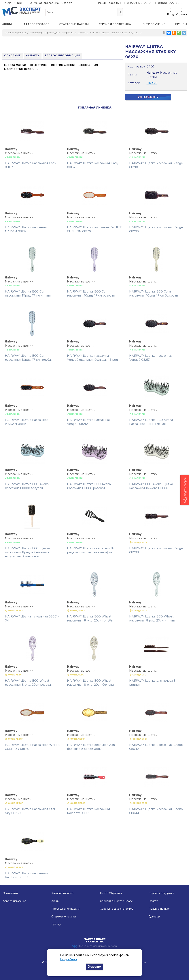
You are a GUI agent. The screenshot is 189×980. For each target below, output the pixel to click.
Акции (7, 24)
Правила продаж (159, 909)
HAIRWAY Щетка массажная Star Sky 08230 (116, 33)
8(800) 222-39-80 (171, 3)
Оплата (153, 901)
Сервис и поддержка (115, 24)
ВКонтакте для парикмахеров (94, 946)
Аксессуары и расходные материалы (52, 33)
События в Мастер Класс (116, 901)
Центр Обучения (111, 894)
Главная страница (15, 33)
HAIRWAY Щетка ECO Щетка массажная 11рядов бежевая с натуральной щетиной (27, 553)
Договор (154, 917)
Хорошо (94, 967)
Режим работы (109, 3)
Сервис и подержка (161, 894)
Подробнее (69, 959)
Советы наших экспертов (117, 909)
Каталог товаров (36, 24)
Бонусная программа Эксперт (50, 3)
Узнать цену (148, 97)
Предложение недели (65, 909)
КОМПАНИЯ (13, 3)
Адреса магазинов (14, 901)
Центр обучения (153, 24)
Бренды (181, 24)
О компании (10, 894)
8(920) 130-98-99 (140, 3)
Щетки (82, 33)
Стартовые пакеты (74, 24)
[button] (185, 490)
